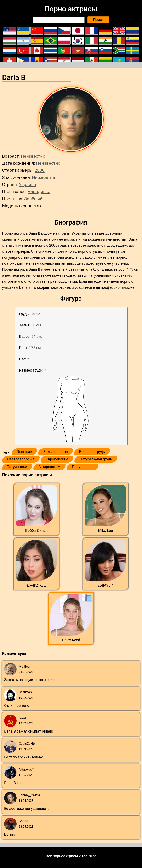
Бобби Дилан (36, 531)
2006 (39, 170)
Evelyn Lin (106, 585)
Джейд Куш (37, 585)
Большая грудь (92, 452)
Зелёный (33, 199)
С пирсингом (50, 467)
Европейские (57, 459)
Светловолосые (21, 459)
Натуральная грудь (96, 459)
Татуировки (17, 467)
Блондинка (39, 191)
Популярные (83, 467)
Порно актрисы (71, 9)
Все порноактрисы (62, 856)
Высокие (24, 452)
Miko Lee (105, 531)
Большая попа (56, 452)
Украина (27, 184)
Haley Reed (71, 640)
